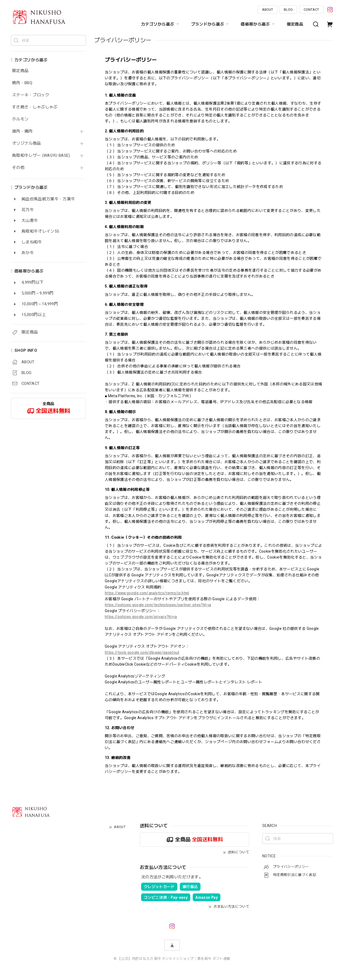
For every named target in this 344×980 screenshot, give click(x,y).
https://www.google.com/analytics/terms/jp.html (147, 593)
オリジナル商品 (26, 143)
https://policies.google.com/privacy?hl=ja (141, 617)
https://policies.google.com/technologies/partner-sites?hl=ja (158, 605)
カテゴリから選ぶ (161, 24)
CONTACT (311, 10)
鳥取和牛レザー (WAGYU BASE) (41, 156)
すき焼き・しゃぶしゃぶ (35, 107)
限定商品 (295, 24)
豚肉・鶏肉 (22, 131)
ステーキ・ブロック (31, 95)
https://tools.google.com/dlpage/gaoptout (142, 652)
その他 (18, 168)
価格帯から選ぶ (258, 24)
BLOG (288, 10)
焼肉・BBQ (22, 83)
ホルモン (20, 119)
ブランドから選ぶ (211, 24)
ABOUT (268, 10)
